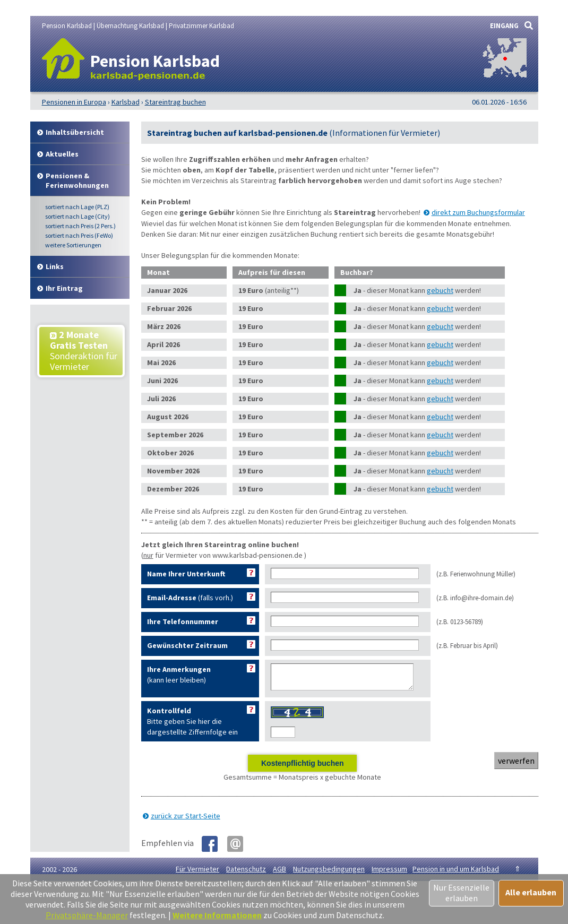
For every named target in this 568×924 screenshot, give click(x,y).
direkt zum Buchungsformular (478, 212)
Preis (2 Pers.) (80, 226)
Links (55, 266)
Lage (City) (78, 216)
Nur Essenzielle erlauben (461, 893)
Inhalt (75, 132)
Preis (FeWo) (79, 235)
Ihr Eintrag (64, 288)
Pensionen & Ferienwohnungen (77, 180)
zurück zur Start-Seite (186, 821)
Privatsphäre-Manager (87, 915)
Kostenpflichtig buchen (303, 768)
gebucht (440, 290)
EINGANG (504, 26)
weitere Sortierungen (73, 245)
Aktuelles (62, 154)
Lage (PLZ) (77, 207)
